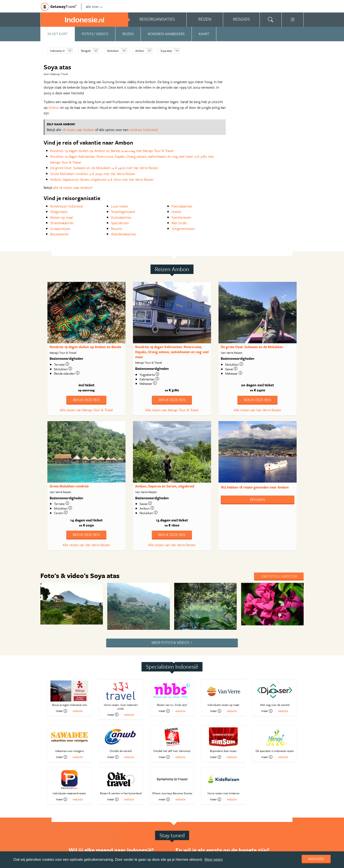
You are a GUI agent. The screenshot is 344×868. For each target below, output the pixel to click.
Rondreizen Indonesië (67, 206)
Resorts (117, 229)
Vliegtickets (59, 212)
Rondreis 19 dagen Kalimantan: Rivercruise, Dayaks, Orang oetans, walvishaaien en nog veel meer (172, 352)
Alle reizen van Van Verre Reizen (257, 410)
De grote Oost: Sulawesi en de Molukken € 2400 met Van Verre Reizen (104, 168)
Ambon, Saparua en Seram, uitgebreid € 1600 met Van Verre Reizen (102, 179)
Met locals (179, 223)
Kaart (204, 34)
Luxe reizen (120, 206)
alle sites (94, 7)
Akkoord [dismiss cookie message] (316, 859)
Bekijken (257, 499)
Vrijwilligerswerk (123, 212)
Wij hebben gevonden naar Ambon (255, 487)
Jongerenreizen (183, 229)
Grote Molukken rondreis (69, 486)
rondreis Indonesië (144, 130)
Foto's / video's (95, 34)
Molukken (113, 51)
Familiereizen (181, 217)
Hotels (176, 212)
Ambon (140, 51)
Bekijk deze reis (86, 400)
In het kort (58, 34)
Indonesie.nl (57, 51)
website (78, 711)
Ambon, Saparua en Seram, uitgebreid (165, 486)
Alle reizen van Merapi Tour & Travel (86, 410)
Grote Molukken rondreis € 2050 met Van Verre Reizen (93, 174)
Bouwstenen (60, 234)
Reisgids (86, 51)
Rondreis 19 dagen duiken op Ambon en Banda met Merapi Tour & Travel (112, 151)
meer (62, 711)
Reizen (128, 34)
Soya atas (166, 51)
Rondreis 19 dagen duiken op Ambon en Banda (85, 347)
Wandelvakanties (124, 234)
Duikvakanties (121, 217)
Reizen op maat (62, 217)
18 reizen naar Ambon (78, 130)
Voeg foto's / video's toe (279, 576)
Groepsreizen (60, 229)
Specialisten (120, 223)
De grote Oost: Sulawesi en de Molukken (252, 347)
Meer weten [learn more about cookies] (214, 860)
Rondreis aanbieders (166, 34)
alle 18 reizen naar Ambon (72, 188)
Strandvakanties (62, 223)
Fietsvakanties (182, 206)
